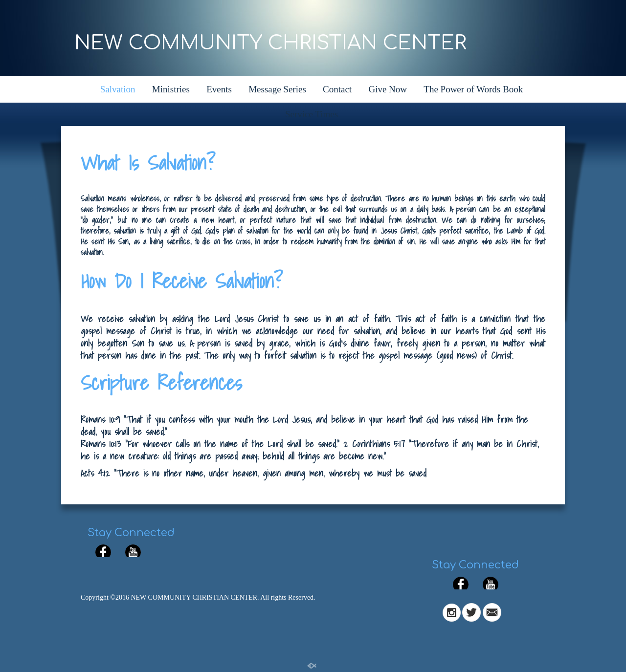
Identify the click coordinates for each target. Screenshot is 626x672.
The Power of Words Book (473, 89)
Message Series (277, 89)
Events (219, 89)
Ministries (171, 89)
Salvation (118, 89)
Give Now (388, 89)
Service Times (312, 114)
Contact (337, 89)
